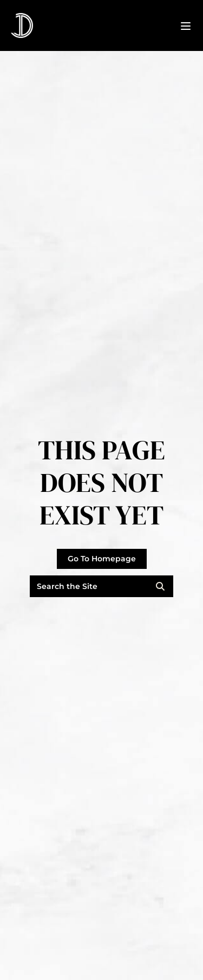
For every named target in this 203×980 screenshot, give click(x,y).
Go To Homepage (102, 559)
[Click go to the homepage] (22, 25)
